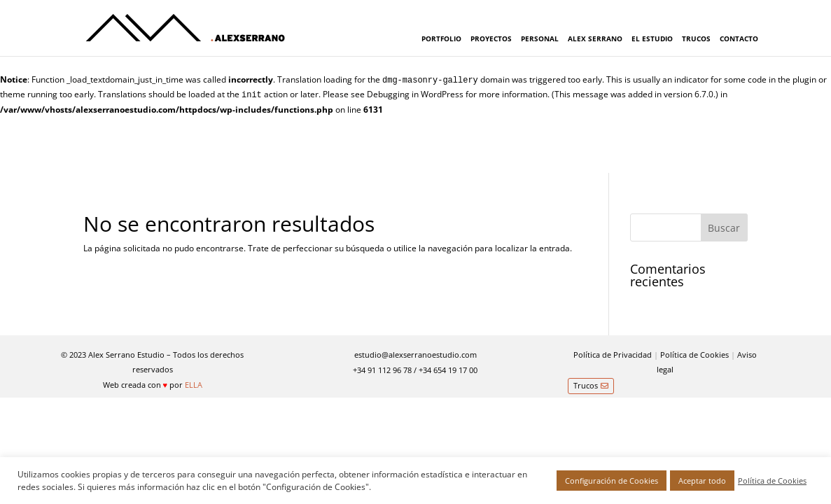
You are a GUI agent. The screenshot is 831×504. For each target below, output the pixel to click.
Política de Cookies (694, 355)
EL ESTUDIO (652, 38)
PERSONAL (540, 38)
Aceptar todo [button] (702, 481)
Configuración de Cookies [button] (612, 481)
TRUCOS (696, 38)
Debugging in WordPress (415, 94)
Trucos (586, 385)
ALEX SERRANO (595, 38)
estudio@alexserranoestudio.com (415, 355)
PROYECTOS (491, 38)
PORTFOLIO (441, 38)
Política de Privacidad (613, 355)
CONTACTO (739, 38)
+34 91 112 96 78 (382, 370)
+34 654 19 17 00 (448, 370)
